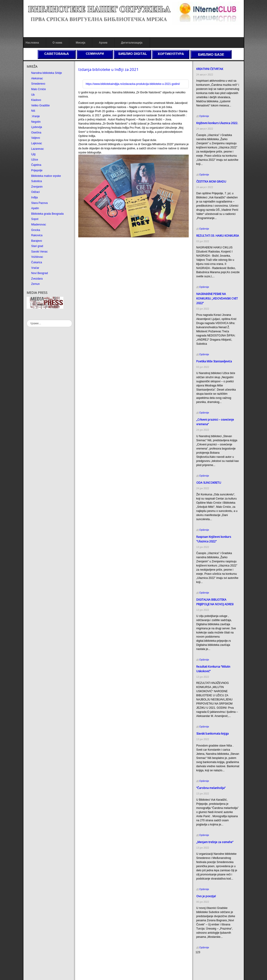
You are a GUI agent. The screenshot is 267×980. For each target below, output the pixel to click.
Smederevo (38, 84)
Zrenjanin (37, 187)
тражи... (27, 320)
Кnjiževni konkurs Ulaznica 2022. (217, 123)
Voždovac (37, 257)
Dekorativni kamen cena (210, 965)
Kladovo (36, 100)
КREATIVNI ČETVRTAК (210, 69)
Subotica (37, 181)
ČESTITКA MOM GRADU (211, 182)
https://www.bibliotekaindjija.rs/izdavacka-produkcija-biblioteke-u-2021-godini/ (133, 84)
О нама (57, 43)
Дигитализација (132, 43)
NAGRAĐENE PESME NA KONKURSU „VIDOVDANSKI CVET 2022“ (217, 298)
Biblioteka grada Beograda (47, 214)
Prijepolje (37, 170)
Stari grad (37, 246)
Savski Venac (39, 252)
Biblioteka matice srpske (46, 176)
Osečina (36, 133)
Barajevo (37, 241)
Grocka (36, 230)
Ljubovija (37, 127)
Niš (33, 111)
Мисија (80, 43)
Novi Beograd (40, 273)
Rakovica (37, 235)
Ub (33, 95)
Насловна (32, 43)
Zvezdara (37, 279)
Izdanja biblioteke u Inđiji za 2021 (108, 69)
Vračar (35, 268)
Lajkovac (37, 143)
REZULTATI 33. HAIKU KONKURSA (218, 236)
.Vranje (36, 116)
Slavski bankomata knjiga (212, 734)
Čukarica (37, 262)
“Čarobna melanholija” (211, 788)
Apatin (35, 208)
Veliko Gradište (41, 105)
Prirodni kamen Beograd (210, 969)
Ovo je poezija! (206, 896)
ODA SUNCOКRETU (209, 483)
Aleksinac (37, 78)
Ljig (33, 154)
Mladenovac (39, 225)
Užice (35, 160)
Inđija (35, 197)
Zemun (35, 284)
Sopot (35, 219)
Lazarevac (38, 149)
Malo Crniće (39, 89)
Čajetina (36, 165)
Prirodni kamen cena (208, 961)
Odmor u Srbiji (204, 973)
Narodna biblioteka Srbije (47, 73)
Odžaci (35, 192)
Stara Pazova (39, 203)
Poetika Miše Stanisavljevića (214, 361)
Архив (103, 43)
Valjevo (36, 138)
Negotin (36, 122)
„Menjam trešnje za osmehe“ (215, 842)
